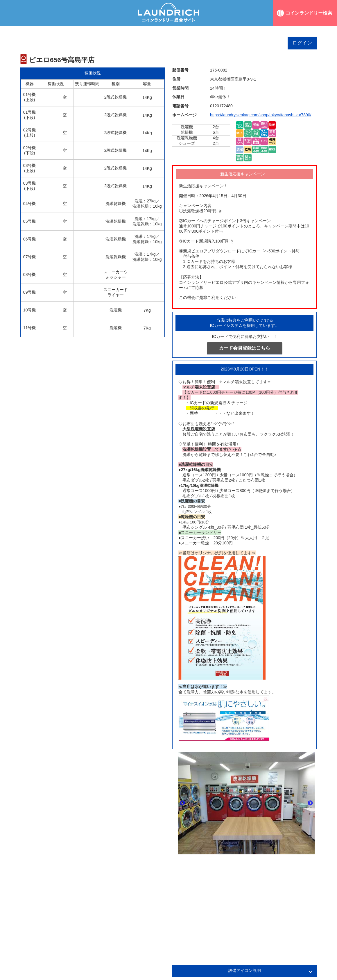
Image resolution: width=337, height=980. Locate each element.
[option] (246, 803)
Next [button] (310, 803)
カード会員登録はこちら (245, 348)
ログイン (302, 43)
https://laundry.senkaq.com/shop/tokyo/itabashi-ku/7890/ (261, 115)
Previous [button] (182, 803)
